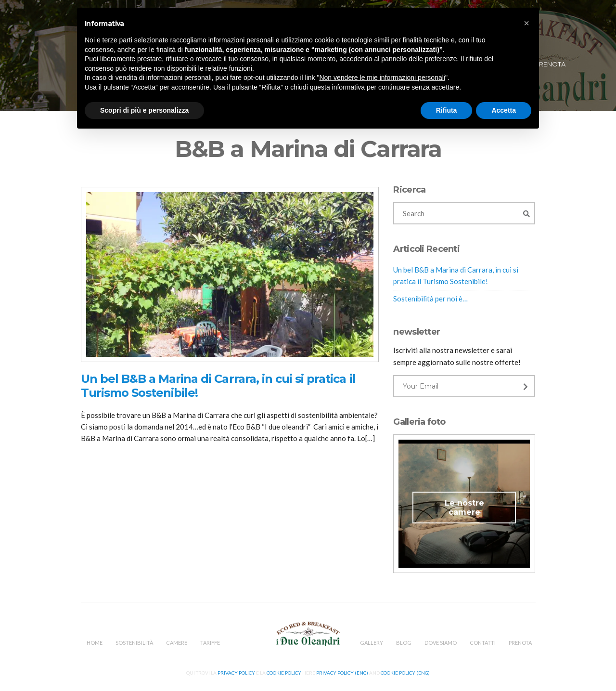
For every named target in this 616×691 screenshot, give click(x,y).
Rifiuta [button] (447, 110)
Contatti (483, 643)
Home (95, 643)
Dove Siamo (441, 643)
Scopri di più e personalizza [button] (144, 110)
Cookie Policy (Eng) (405, 673)
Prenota (550, 64)
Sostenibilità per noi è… (430, 299)
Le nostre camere (464, 508)
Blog (404, 643)
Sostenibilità (134, 643)
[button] (526, 23)
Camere (177, 643)
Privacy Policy (236, 673)
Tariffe (210, 643)
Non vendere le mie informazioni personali (382, 78)
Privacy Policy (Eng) (342, 673)
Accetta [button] (504, 110)
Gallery (372, 643)
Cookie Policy (284, 673)
